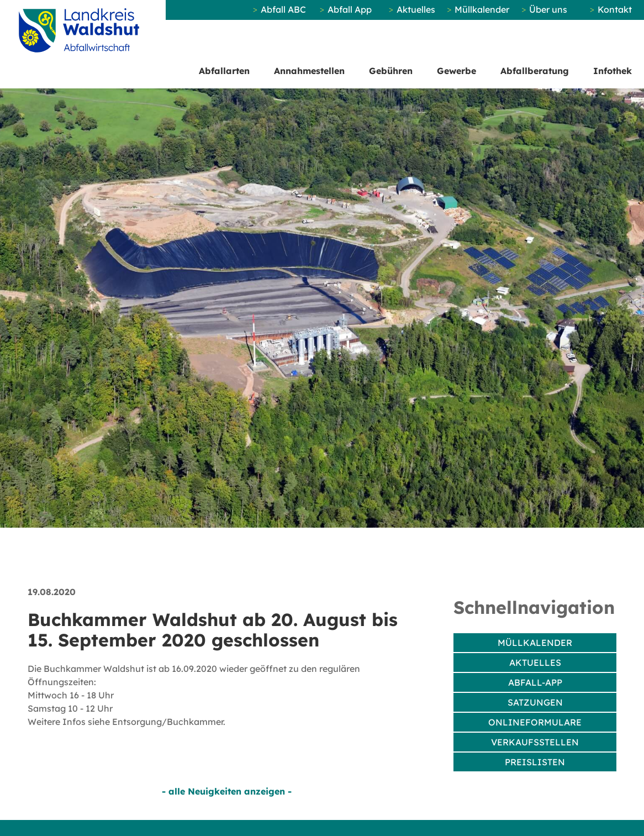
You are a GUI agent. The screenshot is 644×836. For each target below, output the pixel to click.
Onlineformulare (535, 722)
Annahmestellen (309, 71)
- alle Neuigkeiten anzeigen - (227, 791)
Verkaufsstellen (535, 742)
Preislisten (535, 762)
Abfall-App (535, 682)
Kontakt (615, 9)
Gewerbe (456, 71)
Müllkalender (482, 9)
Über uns (548, 9)
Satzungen (535, 702)
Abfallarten (224, 71)
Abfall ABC (283, 9)
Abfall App (350, 9)
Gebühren (391, 71)
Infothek (613, 71)
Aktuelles (416, 9)
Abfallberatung (535, 71)
